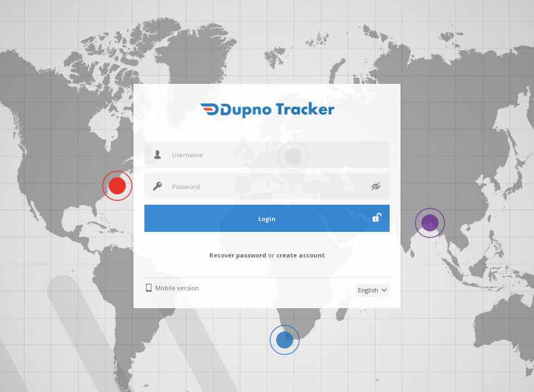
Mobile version (177, 288)
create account (301, 255)
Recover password (238, 255)
